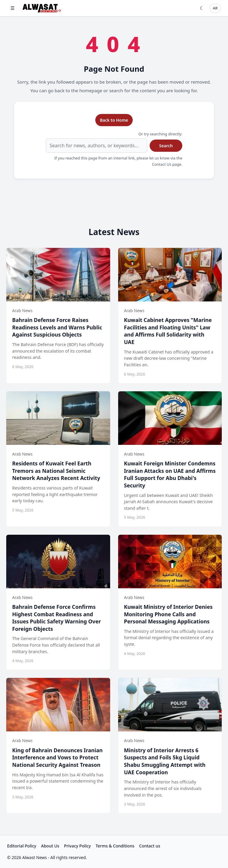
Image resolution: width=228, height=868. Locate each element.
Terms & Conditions (115, 846)
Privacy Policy (77, 846)
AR (215, 8)
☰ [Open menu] (12, 8)
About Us (50, 846)
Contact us (150, 846)
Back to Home (114, 120)
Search (166, 146)
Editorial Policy (22, 846)
